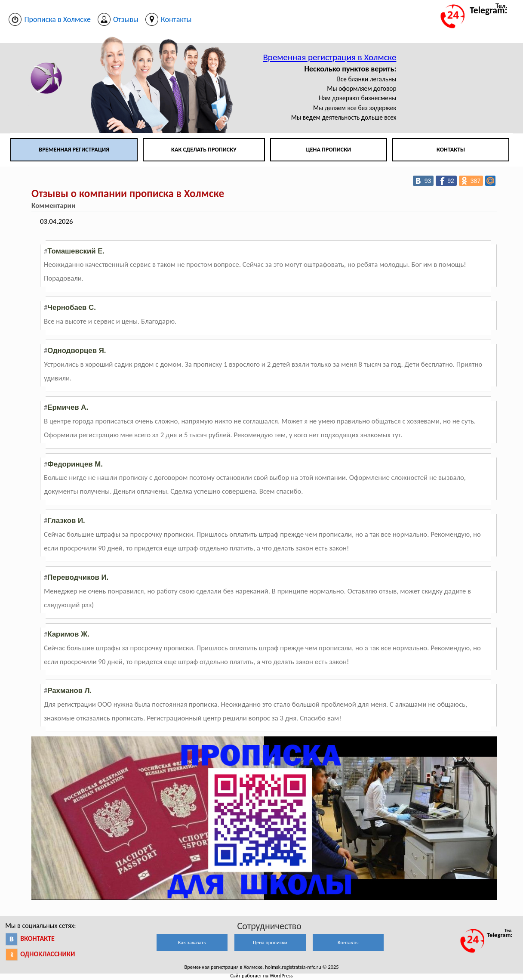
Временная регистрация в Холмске (329, 57)
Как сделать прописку (204, 150)
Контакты (451, 150)
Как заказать (192, 942)
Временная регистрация (74, 150)
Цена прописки (329, 150)
